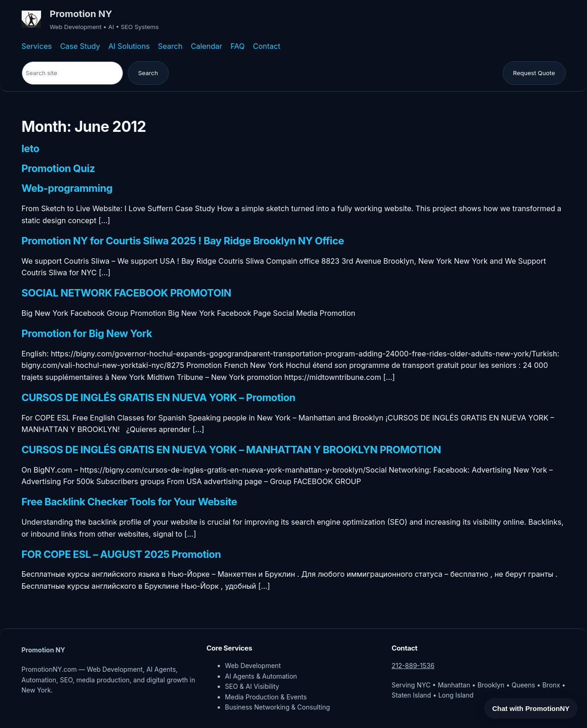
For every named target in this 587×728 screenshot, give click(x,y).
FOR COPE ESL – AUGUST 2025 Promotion (122, 555)
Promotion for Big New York (87, 334)
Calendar (207, 46)
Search (170, 46)
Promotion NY (81, 14)
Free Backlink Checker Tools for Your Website (130, 502)
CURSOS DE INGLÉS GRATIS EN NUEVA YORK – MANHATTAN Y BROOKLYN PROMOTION (231, 450)
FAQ (238, 46)
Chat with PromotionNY (531, 708)
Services (37, 46)
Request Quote (534, 73)
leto (31, 149)
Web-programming (67, 189)
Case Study (80, 46)
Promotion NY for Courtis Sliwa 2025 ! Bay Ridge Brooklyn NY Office (183, 241)
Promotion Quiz (58, 169)
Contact (267, 46)
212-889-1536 (413, 666)
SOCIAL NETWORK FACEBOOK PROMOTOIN (127, 293)
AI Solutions (129, 46)
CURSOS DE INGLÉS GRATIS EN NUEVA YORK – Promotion (159, 398)
